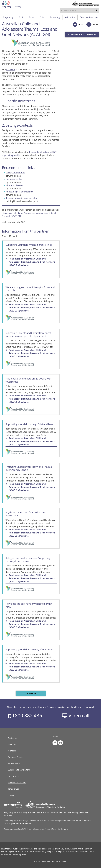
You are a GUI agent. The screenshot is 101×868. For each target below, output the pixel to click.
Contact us (13, 738)
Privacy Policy (44, 829)
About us (12, 744)
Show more (31, 693)
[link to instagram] (60, 743)
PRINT (78, 24)
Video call (76, 715)
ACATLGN (11, 70)
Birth (21, 17)
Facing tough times (15, 173)
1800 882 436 (25, 715)
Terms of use (14, 789)
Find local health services (82, 35)
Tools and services (89, 17)
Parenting (55, 17)
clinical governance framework (17, 823)
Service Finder (14, 763)
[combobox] (79, 10)
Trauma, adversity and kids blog (22, 198)
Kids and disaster (14, 185)
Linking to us (13, 776)
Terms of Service (58, 829)
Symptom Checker (16, 757)
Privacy (11, 795)
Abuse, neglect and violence (20, 192)
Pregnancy (8, 17)
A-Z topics (70, 17)
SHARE (92, 24)
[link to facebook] (55, 743)
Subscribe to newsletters (19, 770)
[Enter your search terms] (79, 10)
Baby (31, 17)
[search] (96, 10)
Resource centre (14, 179)
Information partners (17, 782)
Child (42, 17)
